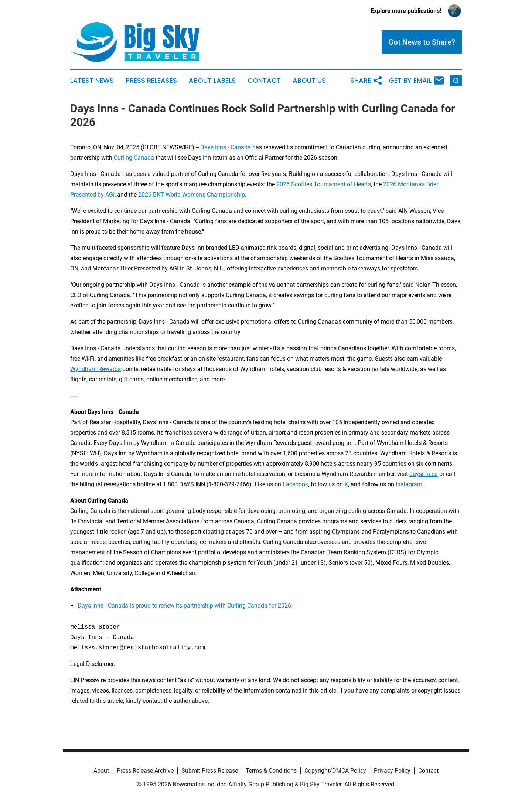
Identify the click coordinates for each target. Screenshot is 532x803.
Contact (264, 81)
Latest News (92, 81)
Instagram (409, 484)
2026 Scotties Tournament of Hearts (324, 184)
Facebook (295, 484)
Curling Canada (134, 158)
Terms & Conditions (271, 771)
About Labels (212, 81)
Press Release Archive (145, 771)
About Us (309, 81)
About (101, 771)
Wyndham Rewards (96, 369)
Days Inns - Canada (226, 147)
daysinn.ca (424, 474)
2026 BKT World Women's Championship (192, 195)
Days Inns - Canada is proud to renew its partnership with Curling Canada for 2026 (184, 605)
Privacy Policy (392, 771)
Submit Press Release (210, 771)
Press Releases (151, 81)
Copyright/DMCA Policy (335, 771)
